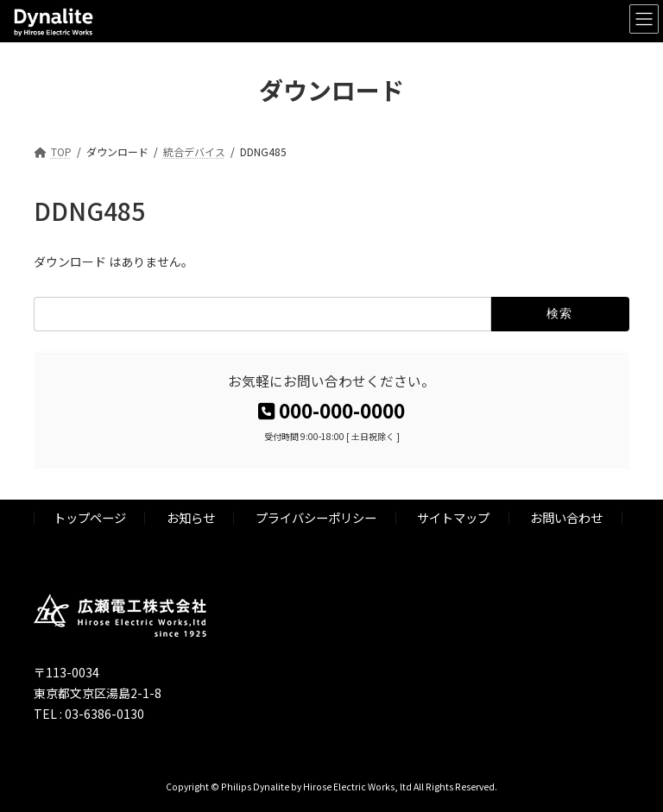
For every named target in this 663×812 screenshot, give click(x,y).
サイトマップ (453, 517)
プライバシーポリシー (316, 517)
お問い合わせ (566, 517)
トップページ (90, 517)
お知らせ (191, 517)
